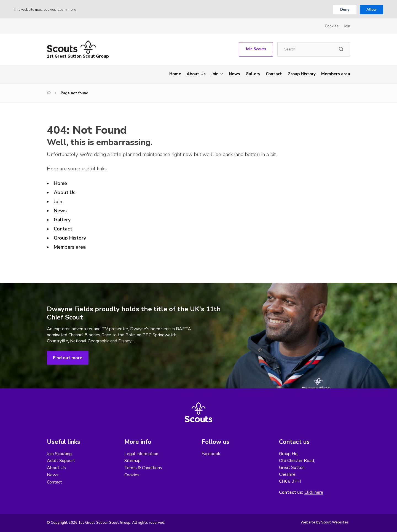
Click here (314, 492)
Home (175, 74)
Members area (336, 74)
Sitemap (132, 461)
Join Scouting (59, 454)
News (234, 74)
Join (347, 26)
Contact (274, 74)
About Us (196, 74)
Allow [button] (371, 10)
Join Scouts (256, 49)
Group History (302, 74)
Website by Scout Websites (325, 522)
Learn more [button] (67, 10)
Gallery (253, 74)
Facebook (211, 454)
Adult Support (61, 461)
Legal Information (141, 454)
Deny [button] (345, 10)
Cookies (332, 26)
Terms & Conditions (143, 468)
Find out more (68, 358)
